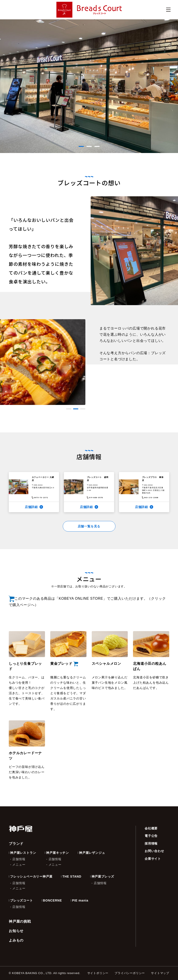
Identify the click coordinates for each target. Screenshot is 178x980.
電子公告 (151, 836)
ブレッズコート (22, 900)
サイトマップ (160, 973)
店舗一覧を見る (89, 526)
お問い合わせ (154, 851)
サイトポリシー (98, 973)
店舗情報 (19, 859)
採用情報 (151, 843)
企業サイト (153, 859)
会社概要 (151, 828)
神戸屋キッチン (58, 853)
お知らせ (16, 931)
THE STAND (72, 876)
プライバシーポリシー (130, 973)
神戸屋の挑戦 (20, 921)
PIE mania (80, 900)
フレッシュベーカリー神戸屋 (31, 876)
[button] (81, 146)
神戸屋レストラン (23, 853)
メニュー (19, 865)
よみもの (16, 940)
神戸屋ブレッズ (103, 876)
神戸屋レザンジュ (92, 853)
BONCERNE (53, 900)
